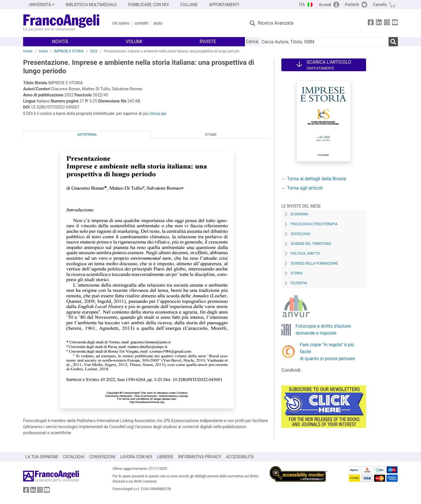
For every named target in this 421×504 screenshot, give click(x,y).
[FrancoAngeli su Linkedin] (379, 23)
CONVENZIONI (102, 457)
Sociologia (300, 234)
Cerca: (253, 42)
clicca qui (158, 113)
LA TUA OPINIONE (42, 457)
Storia (297, 273)
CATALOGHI (74, 457)
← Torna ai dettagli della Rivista (314, 179)
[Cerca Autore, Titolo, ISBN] (324, 42)
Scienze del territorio (311, 244)
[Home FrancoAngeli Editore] (61, 23)
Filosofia (299, 283)
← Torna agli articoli (302, 188)
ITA (302, 5)
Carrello (380, 5)
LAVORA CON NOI (136, 457)
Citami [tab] (211, 135)
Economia (299, 214)
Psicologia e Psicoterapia (314, 224)
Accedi (325, 5)
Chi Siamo (121, 23)
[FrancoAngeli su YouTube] (395, 23)
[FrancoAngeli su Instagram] (387, 23)
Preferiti (352, 5)
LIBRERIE (165, 457)
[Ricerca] (393, 42)
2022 (94, 51)
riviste (43, 51)
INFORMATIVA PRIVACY (200, 457)
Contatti (141, 23)
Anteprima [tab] (87, 135)
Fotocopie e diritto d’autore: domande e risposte (324, 330)
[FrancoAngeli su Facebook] (371, 23)
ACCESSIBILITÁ (240, 457)
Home (28, 51)
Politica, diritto (305, 254)
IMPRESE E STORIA (69, 51)
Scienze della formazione (314, 263)
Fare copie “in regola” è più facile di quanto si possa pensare (327, 352)
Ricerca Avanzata (276, 23)
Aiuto (158, 23)
